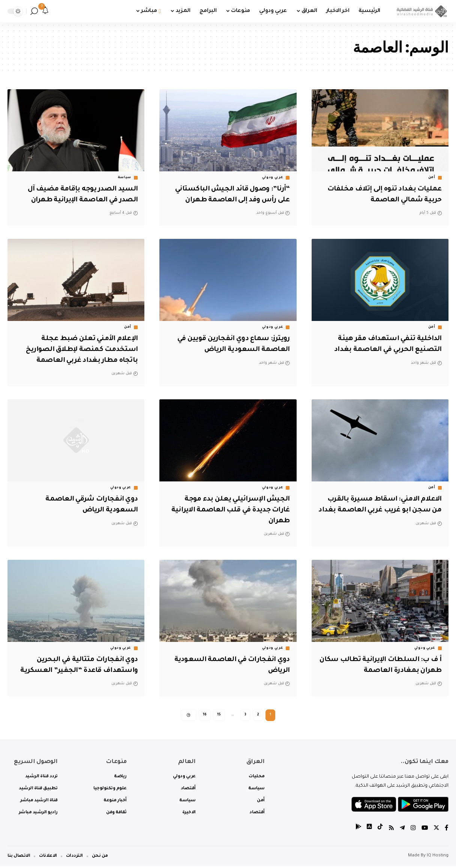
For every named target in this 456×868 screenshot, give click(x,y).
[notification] (45, 11)
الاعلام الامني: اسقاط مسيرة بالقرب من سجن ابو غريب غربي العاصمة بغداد (381, 510)
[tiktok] (379, 830)
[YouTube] (424, 830)
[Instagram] (412, 830)
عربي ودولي (273, 178)
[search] (34, 11)
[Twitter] (436, 830)
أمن (432, 178)
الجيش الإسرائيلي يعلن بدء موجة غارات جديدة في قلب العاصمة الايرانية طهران (234, 510)
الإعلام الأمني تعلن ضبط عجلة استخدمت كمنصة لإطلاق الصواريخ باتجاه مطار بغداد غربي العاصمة (78, 350)
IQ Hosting (438, 858)
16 (205, 716)
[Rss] (390, 830)
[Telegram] (402, 830)
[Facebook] (447, 830)
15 (219, 716)
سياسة (125, 178)
